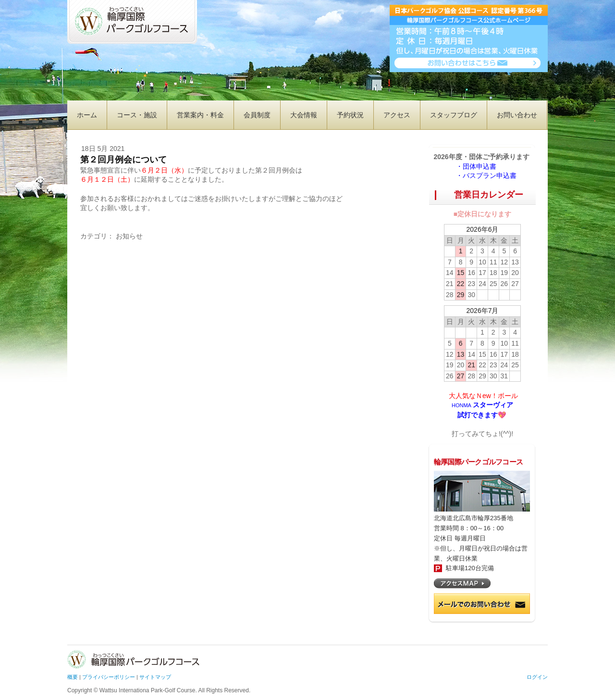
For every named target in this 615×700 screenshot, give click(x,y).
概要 (73, 677)
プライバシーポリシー (109, 677)
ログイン (537, 677)
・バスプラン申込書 (486, 175)
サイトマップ (155, 677)
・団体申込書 (480, 166)
